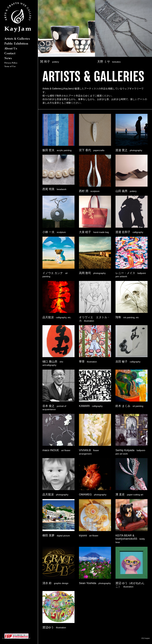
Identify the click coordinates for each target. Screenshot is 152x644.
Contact (10, 54)
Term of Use (10, 67)
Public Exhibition (16, 44)
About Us (11, 49)
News (8, 58)
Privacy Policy (11, 63)
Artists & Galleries (17, 39)
